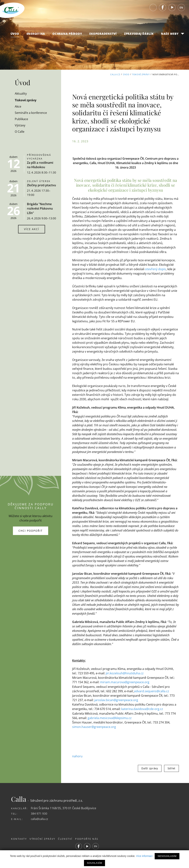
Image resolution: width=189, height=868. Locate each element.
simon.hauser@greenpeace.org (94, 726)
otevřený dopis (156, 269)
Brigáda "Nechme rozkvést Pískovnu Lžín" (40, 208)
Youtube (172, 9)
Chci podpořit (31, 530)
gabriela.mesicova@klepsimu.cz (110, 718)
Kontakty (19, 838)
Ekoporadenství (103, 35)
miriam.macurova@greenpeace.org (125, 682)
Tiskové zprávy (141, 74)
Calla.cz (115, 74)
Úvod (15, 35)
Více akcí (32, 229)
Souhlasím (94, 863)
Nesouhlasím (167, 856)
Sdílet (171, 768)
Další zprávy (150, 768)
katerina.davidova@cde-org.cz (142, 709)
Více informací (144, 856)
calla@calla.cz (40, 818)
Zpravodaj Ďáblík (139, 35)
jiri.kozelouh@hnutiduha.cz (125, 673)
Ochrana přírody (67, 35)
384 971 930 (39, 813)
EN (181, 9)
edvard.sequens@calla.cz (152, 691)
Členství (69, 838)
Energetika (36, 35)
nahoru (77, 756)
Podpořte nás (93, 838)
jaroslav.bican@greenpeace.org (116, 700)
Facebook (163, 9)
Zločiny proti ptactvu (41, 185)
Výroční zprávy (44, 838)
